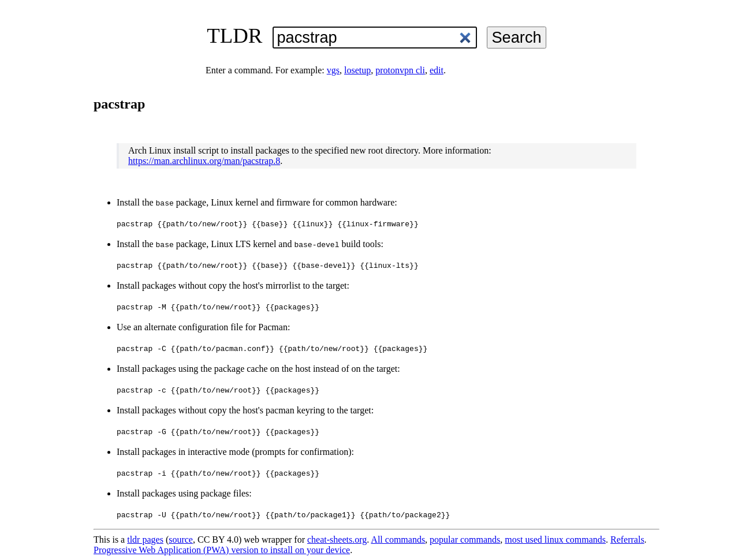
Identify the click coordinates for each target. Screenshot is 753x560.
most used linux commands (555, 540)
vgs (333, 70)
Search (516, 37)
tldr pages (145, 540)
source (181, 540)
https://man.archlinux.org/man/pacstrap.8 (204, 161)
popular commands (465, 540)
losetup (357, 70)
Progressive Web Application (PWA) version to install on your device (222, 550)
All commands (398, 540)
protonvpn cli (400, 70)
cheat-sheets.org (337, 540)
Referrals (627, 540)
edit (437, 70)
